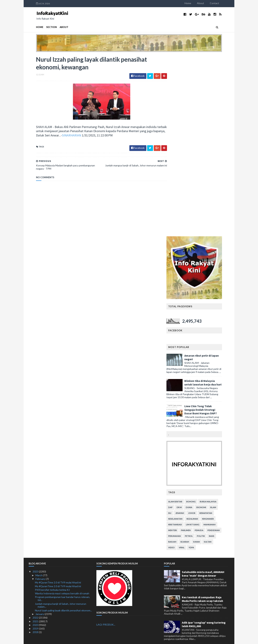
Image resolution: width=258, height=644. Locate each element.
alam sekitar (183, 321)
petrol (196, 355)
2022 (36, 437)
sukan (204, 361)
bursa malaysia (215, 321)
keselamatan (183, 338)
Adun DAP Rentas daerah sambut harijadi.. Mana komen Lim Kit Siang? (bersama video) (203, 471)
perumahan (182, 355)
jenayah (187, 332)
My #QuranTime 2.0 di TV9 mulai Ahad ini (58, 402)
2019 (36, 448)
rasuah (180, 361)
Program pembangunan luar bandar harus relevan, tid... (62, 418)
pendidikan (221, 350)
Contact (222, 3)
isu (177, 332)
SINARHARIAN (83, 136)
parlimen (193, 350)
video (179, 367)
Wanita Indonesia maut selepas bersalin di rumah (62, 413)
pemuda (206, 350)
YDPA (199, 367)
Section (44, 27)
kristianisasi (182, 344)
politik (208, 355)
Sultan (215, 361)
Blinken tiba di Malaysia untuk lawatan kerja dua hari (210, 202)
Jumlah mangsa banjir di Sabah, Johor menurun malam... (61, 425)
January (40, 433)
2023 (36, 391)
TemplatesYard (58, 639)
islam (220, 327)
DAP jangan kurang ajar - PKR (201, 541)
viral (189, 367)
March (39, 395)
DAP (178, 327)
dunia (196, 327)
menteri (180, 350)
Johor (199, 332)
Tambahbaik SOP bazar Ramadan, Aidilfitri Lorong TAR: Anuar (204, 589)
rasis (219, 355)
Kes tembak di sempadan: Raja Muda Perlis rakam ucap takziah (202, 418)
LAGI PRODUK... (106, 444)
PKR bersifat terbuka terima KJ (52, 409)
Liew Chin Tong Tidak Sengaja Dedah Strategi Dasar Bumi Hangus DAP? (208, 229)
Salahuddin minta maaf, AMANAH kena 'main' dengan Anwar (203, 393)
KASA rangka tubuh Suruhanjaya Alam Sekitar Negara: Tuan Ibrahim (204, 615)
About (208, 3)
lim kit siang (200, 344)
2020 (36, 444)
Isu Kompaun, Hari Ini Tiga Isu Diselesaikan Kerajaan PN (201, 520)
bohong (198, 321)
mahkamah (217, 344)
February (41, 398)
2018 (36, 451)
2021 (36, 440)
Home (195, 3)
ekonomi (209, 327)
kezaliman (200, 338)
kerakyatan (213, 332)
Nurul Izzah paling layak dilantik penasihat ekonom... (63, 430)
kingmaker (215, 338)
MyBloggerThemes (95, 639)
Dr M (187, 327)
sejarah (192, 361)
